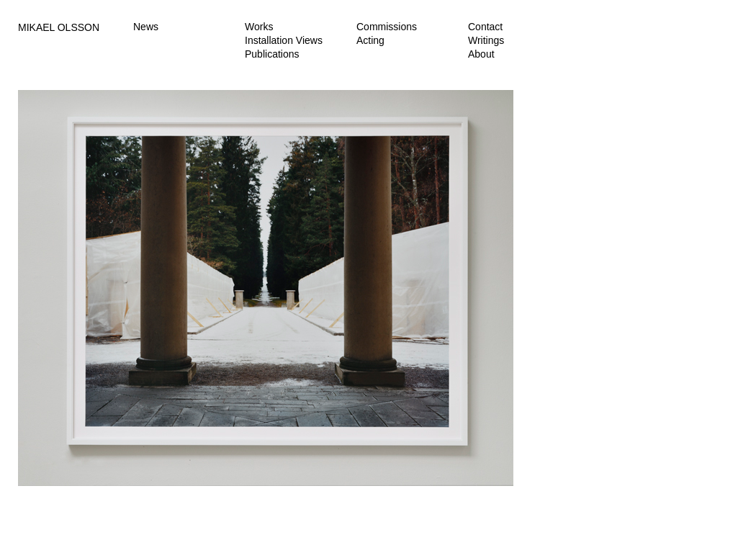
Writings (486, 40)
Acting (370, 40)
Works (259, 27)
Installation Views (284, 40)
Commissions (387, 27)
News (146, 27)
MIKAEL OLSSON (59, 27)
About (481, 54)
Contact (485, 27)
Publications (272, 54)
